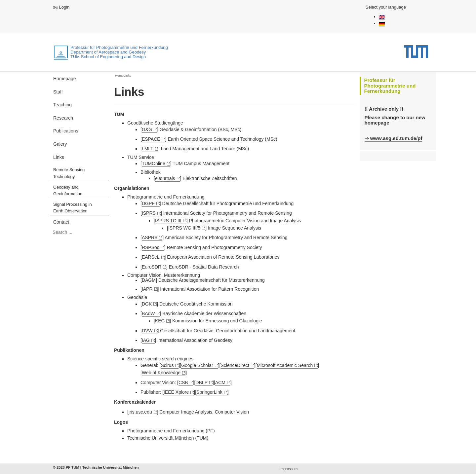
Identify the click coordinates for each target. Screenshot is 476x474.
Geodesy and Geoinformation (68, 191)
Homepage (65, 79)
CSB (183, 383)
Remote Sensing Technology (69, 173)
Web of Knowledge (161, 373)
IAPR (147, 289)
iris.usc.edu (140, 412)
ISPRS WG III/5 (184, 228)
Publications (66, 131)
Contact (61, 222)
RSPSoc (151, 247)
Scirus (167, 365)
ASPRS (150, 237)
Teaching (62, 105)
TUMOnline (154, 164)
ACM (220, 383)
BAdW (148, 313)
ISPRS (149, 213)
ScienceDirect (235, 365)
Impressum (289, 469)
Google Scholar (197, 365)
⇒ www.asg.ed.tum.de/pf (394, 138)
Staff (58, 92)
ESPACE (151, 139)
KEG (160, 321)
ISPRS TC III (168, 221)
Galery (60, 144)
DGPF (148, 203)
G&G (147, 129)
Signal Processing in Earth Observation (73, 208)
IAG (146, 340)
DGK (147, 304)
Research (63, 118)
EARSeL (151, 257)
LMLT (148, 149)
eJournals (165, 178)
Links (59, 157)
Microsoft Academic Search (285, 365)
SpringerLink (209, 392)
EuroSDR (152, 267)
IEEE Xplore (176, 392)
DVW (147, 331)
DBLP (201, 383)
